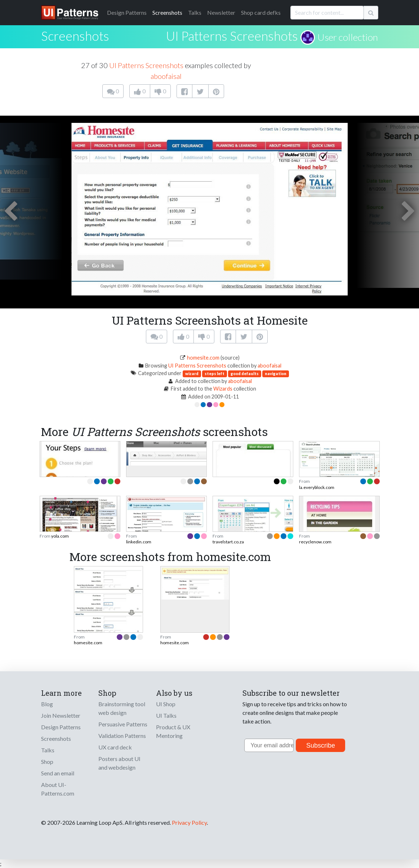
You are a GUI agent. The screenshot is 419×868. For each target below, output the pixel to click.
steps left (215, 373)
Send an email (58, 773)
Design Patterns (61, 727)
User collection (348, 37)
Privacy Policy (189, 822)
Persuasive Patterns (123, 724)
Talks (195, 12)
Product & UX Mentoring (173, 731)
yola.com (60, 536)
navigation (276, 373)
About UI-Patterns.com (58, 789)
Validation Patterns (122, 736)
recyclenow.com (315, 542)
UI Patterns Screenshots (232, 36)
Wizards (223, 389)
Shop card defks (261, 12)
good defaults (245, 373)
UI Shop (166, 704)
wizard (192, 373)
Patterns (127, 12)
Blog (47, 704)
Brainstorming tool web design (122, 708)
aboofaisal (166, 76)
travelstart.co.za (228, 542)
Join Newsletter (61, 715)
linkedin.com (139, 542)
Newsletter (221, 12)
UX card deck (115, 747)
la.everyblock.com (317, 487)
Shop (47, 762)
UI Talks (166, 715)
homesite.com (203, 358)
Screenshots (167, 12)
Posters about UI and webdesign (119, 763)
